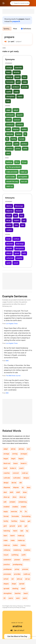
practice (9, 149)
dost (5, 492)
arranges (24, 454)
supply (20, 96)
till (4, 598)
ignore (17, 253)
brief (5, 468)
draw (25, 492)
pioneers (26, 560)
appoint (20, 115)
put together (23, 177)
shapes (6, 584)
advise (13, 449)
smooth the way (12, 181)
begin (13, 459)
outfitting (15, 555)
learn (5, 536)
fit (25, 134)
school (6, 579)
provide (25, 87)
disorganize (20, 248)
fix (7, 139)
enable (24, 507)
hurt (22, 216)
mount (6, 555)
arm (29, 449)
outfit (16, 144)
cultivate (7, 478)
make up (24, 172)
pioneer (17, 560)
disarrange (20, 244)
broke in (13, 468)
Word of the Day (17, 623)
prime (18, 149)
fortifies (14, 521)
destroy (9, 206)
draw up (9, 77)
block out (7, 463)
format (6, 516)
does (29, 487)
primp (17, 569)
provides (17, 574)
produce (16, 87)
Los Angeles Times (12, 324)
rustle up (27, 574)
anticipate (10, 115)
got (26, 526)
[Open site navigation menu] (4, 3)
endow (24, 129)
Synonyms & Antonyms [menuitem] (8, 29)
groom (9, 144)
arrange (9, 68)
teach (26, 593)
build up (9, 162)
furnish (22, 139)
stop (16, 225)
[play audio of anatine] (12, 630)
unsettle (19, 258)
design (6, 483)
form (24, 77)
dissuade (19, 211)
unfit (24, 253)
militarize (7, 550)
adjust (16, 110)
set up (27, 579)
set (13, 579)
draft (18, 492)
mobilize (27, 550)
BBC (7, 361)
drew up (23, 497)
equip (18, 77)
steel (8, 153)
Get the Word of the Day (17, 636)
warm (25, 598)
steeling (15, 588)
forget (9, 216)
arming (15, 454)
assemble (18, 68)
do (23, 487)
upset (8, 263)
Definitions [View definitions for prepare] (27, 29)
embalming (23, 502)
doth (12, 492)
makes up (21, 540)
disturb (9, 253)
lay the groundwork (13, 167)
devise (14, 483)
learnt (12, 536)
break (8, 239)
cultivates (17, 478)
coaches (7, 473)
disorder (9, 248)
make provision (12, 172)
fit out (24, 162)
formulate (10, 82)
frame (22, 521)
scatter (9, 225)
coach (9, 120)
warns (11, 598)
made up (21, 536)
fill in (17, 162)
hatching (7, 531)
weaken (9, 230)
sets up (19, 579)
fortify (14, 139)
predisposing (18, 564)
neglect (17, 220)
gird (18, 82)
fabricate (10, 134)
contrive (20, 124)
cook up (25, 473)
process (25, 569)
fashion (19, 134)
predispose (8, 569)
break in (24, 463)
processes (7, 574)
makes (15, 545)
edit (5, 502)
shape (14, 584)
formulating (26, 516)
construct (10, 124)
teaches (18, 593)
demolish (10, 244)
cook (8, 129)
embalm (12, 502)
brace (8, 72)
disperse (9, 211)
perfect (24, 144)
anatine (17, 626)
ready (17, 92)
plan (8, 87)
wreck (16, 263)
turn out (24, 181)
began (6, 459)
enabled (6, 507)
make (25, 82)
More (15, 29)
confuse (16, 239)
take (23, 225)
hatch (15, 531)
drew (15, 497)
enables (15, 507)
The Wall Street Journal (13, 376)
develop (17, 72)
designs (26, 478)
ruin (24, 220)
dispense (7, 487)
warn (18, 598)
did (21, 483)
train (8, 101)
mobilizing (17, 550)
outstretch (7, 560)
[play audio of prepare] (6, 42)
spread (22, 584)
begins (21, 459)
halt (16, 216)
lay (27, 531)
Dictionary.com (33, 3)
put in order (11, 177)
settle (25, 149)
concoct (17, 120)
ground (12, 526)
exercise (14, 511)
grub (20, 526)
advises (21, 449)
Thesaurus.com (7, 3)
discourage (19, 206)
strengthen (10, 96)
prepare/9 (16, 21)
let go (8, 220)
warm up (10, 186)
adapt (8, 110)
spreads (6, 588)
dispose (16, 129)
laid (22, 531)
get (29, 521)
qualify (9, 92)
